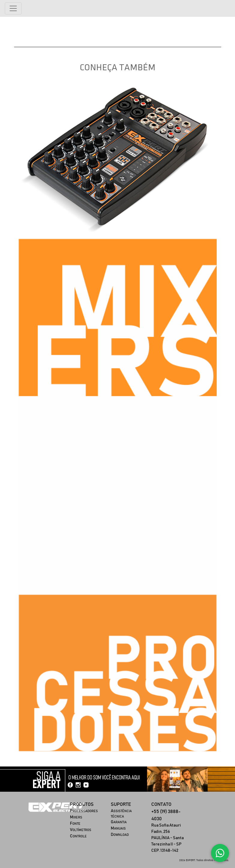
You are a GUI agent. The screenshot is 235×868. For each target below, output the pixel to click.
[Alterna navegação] (13, 8)
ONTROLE (78, 836)
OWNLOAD (120, 835)
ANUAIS (118, 829)
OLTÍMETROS (81, 830)
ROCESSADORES (84, 811)
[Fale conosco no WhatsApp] (220, 853)
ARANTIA (119, 822)
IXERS (76, 817)
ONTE (75, 824)
